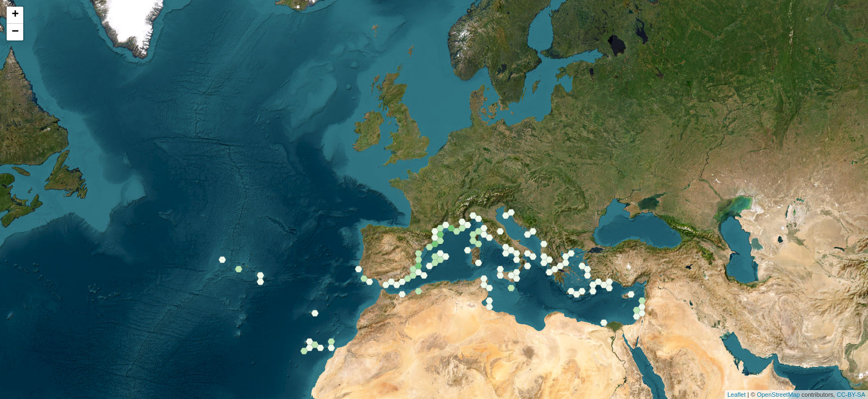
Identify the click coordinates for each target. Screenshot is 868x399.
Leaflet (737, 395)
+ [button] (15, 15)
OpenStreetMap (778, 395)
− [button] (15, 32)
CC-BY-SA (851, 395)
